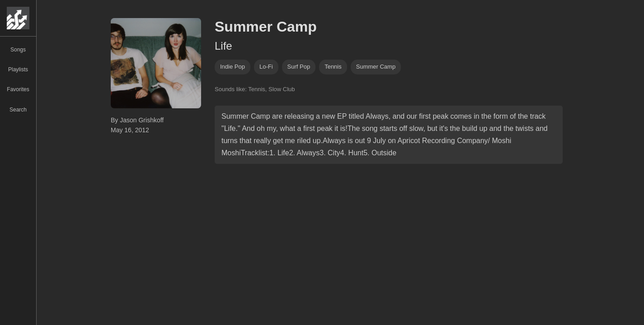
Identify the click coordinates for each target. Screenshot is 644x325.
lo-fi (266, 67)
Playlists (18, 70)
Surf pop (299, 67)
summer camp (376, 67)
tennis (333, 67)
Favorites (18, 89)
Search (18, 110)
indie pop (233, 67)
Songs (18, 50)
